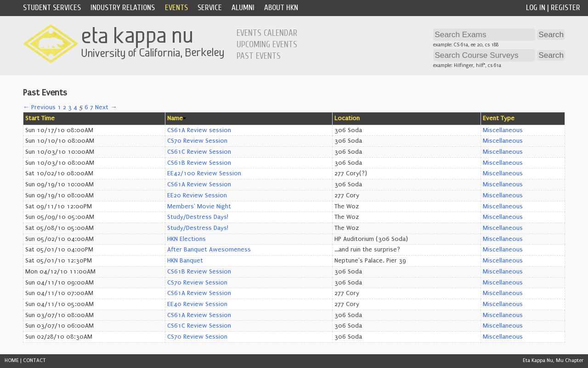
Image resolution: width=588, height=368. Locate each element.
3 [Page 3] (70, 107)
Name (175, 118)
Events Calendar (267, 33)
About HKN (281, 8)
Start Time (40, 118)
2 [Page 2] (65, 107)
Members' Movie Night (199, 206)
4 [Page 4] (75, 107)
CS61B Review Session (199, 163)
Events (176, 8)
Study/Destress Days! (198, 217)
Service (210, 8)
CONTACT (34, 360)
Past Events (259, 56)
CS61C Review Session (199, 152)
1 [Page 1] (59, 107)
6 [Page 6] (86, 107)
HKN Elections (187, 239)
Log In (536, 8)
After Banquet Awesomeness (209, 250)
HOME (12, 360)
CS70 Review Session (197, 141)
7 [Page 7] (92, 107)
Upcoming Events (267, 45)
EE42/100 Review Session (204, 173)
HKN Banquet (185, 261)
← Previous (39, 107)
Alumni (243, 8)
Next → (106, 107)
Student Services (52, 8)
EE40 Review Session (197, 304)
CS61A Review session (199, 130)
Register (565, 8)
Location (347, 118)
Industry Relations (123, 8)
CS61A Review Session (199, 184)
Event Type (499, 118)
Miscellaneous (503, 130)
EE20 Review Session (197, 195)
